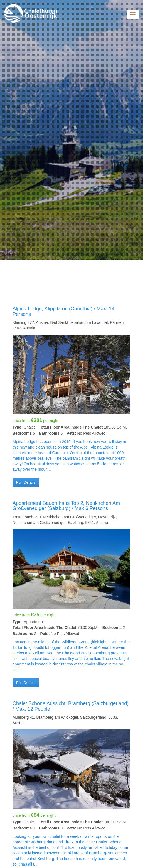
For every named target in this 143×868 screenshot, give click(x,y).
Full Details (26, 482)
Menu (133, 14)
